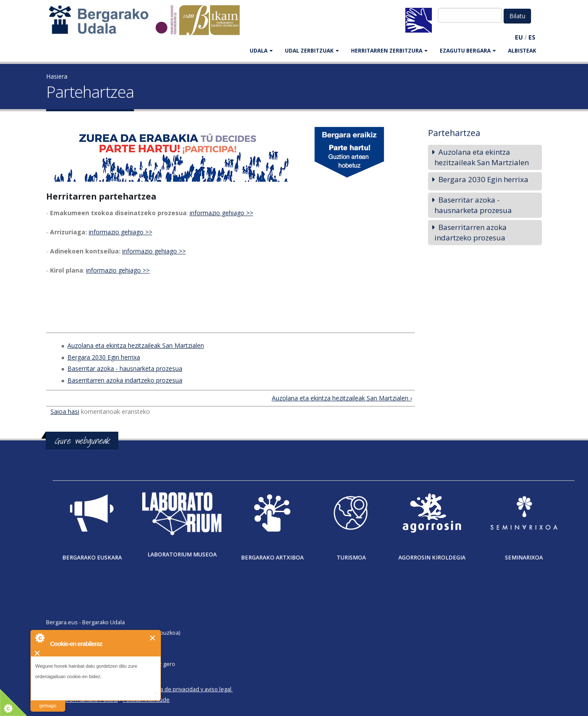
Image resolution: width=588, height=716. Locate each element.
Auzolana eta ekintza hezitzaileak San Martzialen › (342, 398)
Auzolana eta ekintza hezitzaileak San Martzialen (136, 345)
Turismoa (351, 558)
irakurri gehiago (48, 700)
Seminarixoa (524, 558)
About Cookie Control (40, 638)
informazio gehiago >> (221, 213)
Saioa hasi (65, 411)
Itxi (153, 638)
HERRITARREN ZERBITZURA (389, 51)
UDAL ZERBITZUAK (312, 51)
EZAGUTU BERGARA (468, 51)
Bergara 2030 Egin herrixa (104, 357)
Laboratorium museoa (182, 554)
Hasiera (57, 76)
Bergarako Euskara (92, 558)
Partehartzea (454, 133)
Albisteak (522, 51)
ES (532, 37)
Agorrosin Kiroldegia (432, 558)
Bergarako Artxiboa (272, 558)
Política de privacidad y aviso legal (188, 689)
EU (519, 37)
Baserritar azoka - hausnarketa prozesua (125, 368)
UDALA (261, 51)
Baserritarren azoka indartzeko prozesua (125, 380)
